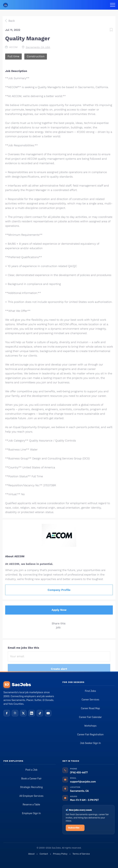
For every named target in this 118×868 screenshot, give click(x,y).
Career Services (90, 700)
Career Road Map (90, 708)
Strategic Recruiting (31, 787)
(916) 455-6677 (79, 773)
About (31, 854)
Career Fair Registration (90, 735)
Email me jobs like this (23, 648)
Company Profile (59, 590)
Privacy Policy (60, 854)
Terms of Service (81, 854)
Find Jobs (90, 691)
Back (11, 21)
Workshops (90, 726)
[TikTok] (40, 713)
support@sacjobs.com (83, 782)
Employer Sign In (31, 813)
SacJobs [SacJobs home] (17, 685)
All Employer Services (31, 796)
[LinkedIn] (32, 713)
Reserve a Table (31, 805)
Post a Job (31, 770)
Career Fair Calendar (90, 717)
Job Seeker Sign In (90, 743)
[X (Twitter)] (23, 713)
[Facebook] (7, 713)
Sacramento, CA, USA (38, 47)
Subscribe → (75, 828)
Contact (44, 854)
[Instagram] (15, 713)
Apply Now (59, 610)
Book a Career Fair (31, 779)
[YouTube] (48, 713)
